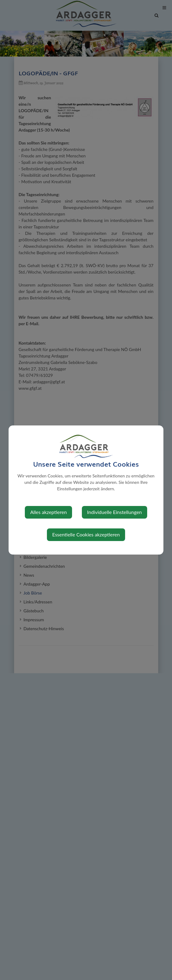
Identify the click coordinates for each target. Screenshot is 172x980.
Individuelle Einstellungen (115, 512)
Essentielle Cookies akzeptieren (86, 534)
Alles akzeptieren (48, 512)
